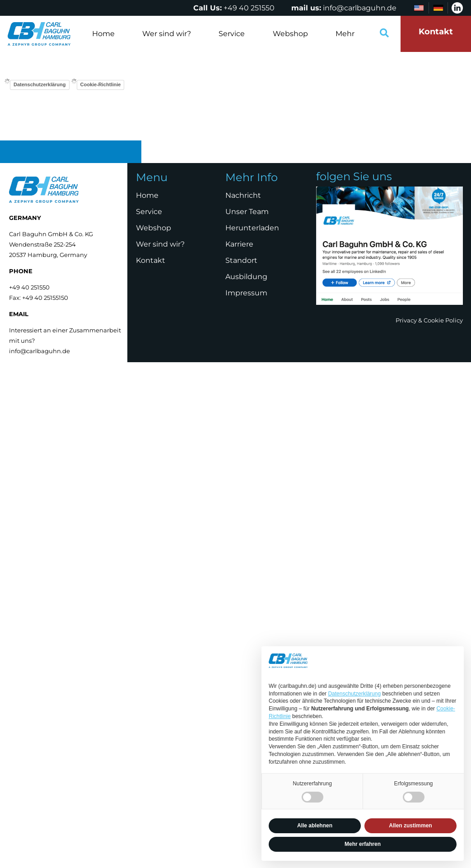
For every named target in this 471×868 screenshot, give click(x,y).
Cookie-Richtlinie (101, 84)
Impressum (246, 293)
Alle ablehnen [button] (315, 826)
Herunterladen (252, 228)
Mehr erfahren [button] (363, 844)
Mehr (345, 34)
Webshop (290, 34)
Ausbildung (246, 277)
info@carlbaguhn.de (360, 8)
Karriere (239, 244)
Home (103, 34)
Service (232, 34)
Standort (241, 260)
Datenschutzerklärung (40, 84)
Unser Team (247, 212)
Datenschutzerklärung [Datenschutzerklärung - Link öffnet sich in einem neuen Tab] (354, 694)
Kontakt (151, 260)
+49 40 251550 (249, 8)
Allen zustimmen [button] (410, 826)
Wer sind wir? (167, 34)
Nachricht (243, 195)
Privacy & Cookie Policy (429, 320)
